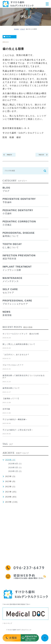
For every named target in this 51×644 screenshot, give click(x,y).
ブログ (22, 29)
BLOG (9, 37)
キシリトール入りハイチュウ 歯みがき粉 (21, 334)
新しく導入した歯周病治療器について (19, 344)
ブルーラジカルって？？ (13, 365)
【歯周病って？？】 (11, 399)
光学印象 (6, 409)
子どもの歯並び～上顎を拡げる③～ (18, 430)
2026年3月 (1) (15, 468)
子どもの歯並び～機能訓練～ (15, 419)
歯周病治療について (11, 388)
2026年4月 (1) (15, 464)
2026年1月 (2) (15, 471)
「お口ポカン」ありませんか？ (16, 355)
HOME (17, 29)
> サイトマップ (7, 623)
